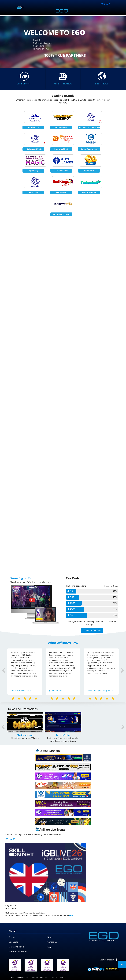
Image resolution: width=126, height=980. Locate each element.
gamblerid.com (56, 691)
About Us (14, 931)
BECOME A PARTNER (92, 630)
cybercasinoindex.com (21, 691)
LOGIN (21, 7)
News (50, 937)
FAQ (49, 947)
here (71, 915)
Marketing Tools (16, 947)
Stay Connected (109, 960)
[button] (9, 674)
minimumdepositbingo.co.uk (100, 691)
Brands (12, 937)
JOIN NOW (106, 4)
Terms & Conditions (18, 952)
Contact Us (52, 942)
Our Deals (13, 942)
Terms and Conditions (59, 977)
